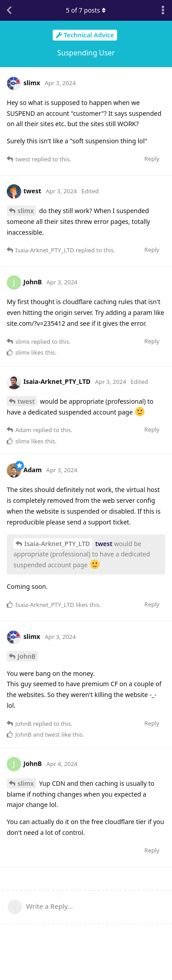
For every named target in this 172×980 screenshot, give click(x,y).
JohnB (27, 656)
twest (26, 401)
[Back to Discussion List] (9, 10)
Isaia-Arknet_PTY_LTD (57, 544)
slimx (26, 211)
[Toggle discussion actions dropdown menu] (163, 10)
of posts (86, 10)
